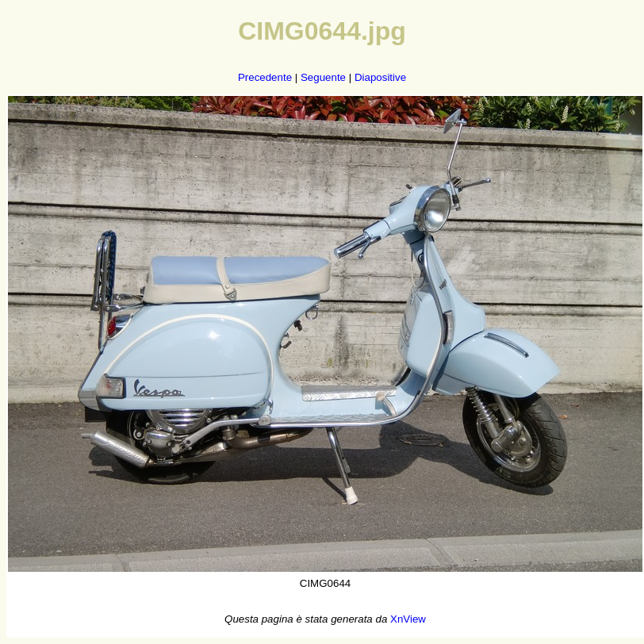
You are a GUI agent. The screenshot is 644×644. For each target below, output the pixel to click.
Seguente (323, 77)
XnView (408, 619)
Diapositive (380, 77)
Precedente (265, 77)
